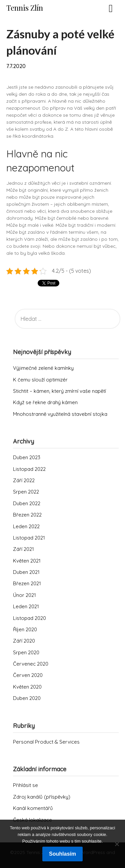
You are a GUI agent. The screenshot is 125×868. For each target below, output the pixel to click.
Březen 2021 (27, 583)
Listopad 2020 (29, 618)
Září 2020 (24, 641)
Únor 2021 (24, 595)
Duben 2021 (26, 572)
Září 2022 (24, 480)
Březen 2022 (27, 515)
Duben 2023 (27, 457)
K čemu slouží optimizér (40, 380)
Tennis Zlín (25, 8)
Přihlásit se (25, 785)
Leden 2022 (26, 526)
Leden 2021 (26, 606)
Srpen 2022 (26, 492)
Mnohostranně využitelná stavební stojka (60, 414)
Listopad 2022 (29, 469)
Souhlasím (62, 854)
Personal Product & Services (46, 742)
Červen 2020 (28, 675)
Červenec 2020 (31, 664)
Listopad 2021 (29, 538)
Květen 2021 (27, 561)
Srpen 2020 (26, 652)
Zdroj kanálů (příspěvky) (42, 797)
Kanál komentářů (33, 808)
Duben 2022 (27, 503)
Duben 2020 (27, 698)
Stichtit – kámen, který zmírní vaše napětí (59, 391)
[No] (117, 844)
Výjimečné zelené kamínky (43, 368)
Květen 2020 (27, 687)
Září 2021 (23, 549)
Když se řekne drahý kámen (45, 402)
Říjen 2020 (25, 629)
